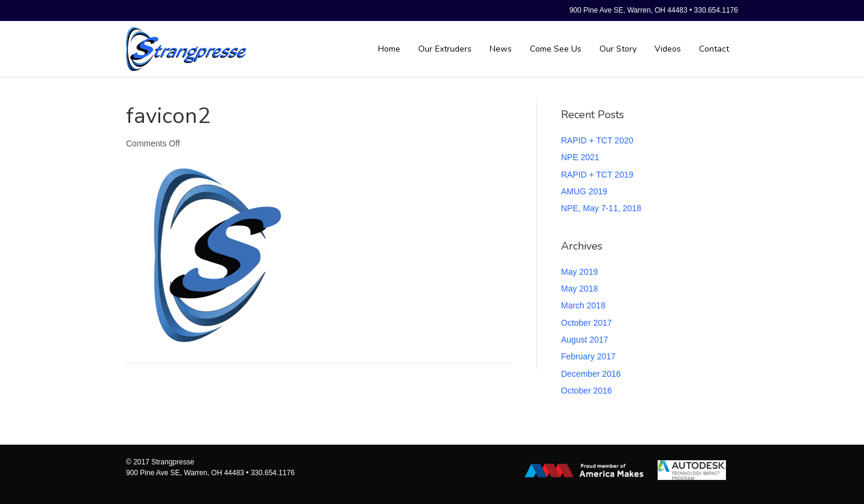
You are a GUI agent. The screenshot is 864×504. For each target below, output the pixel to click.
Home (389, 49)
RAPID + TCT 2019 (597, 175)
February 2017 (588, 356)
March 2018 (583, 305)
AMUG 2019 (584, 191)
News (501, 49)
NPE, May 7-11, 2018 (601, 208)
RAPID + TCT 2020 (597, 140)
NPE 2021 (580, 157)
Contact (714, 49)
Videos (668, 49)
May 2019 (579, 272)
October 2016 (586, 391)
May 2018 (579, 289)
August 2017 (585, 340)
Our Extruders (445, 49)
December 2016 (591, 374)
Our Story (618, 49)
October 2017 (586, 323)
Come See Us (556, 49)
